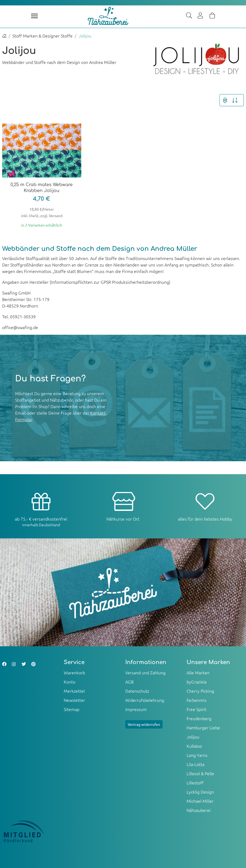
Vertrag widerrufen (144, 724)
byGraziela (197, 682)
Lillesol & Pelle (200, 773)
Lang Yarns (197, 755)
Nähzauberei (199, 810)
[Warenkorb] (212, 16)
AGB (129, 682)
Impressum (136, 709)
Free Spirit (196, 709)
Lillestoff (195, 782)
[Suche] (189, 16)
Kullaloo (194, 746)
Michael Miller (200, 801)
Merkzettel (74, 691)
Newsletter (74, 700)
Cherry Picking (200, 691)
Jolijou (193, 737)
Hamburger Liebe (203, 727)
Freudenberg (199, 718)
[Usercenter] (201, 16)
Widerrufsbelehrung (145, 700)
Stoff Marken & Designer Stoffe (43, 36)
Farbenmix (197, 700)
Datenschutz (137, 691)
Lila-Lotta (196, 764)
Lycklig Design (200, 792)
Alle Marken (198, 672)
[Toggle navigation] (34, 16)
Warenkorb (74, 672)
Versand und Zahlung (145, 672)
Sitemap (72, 709)
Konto (70, 682)
